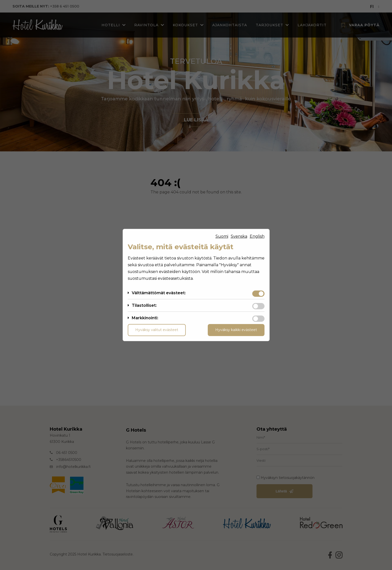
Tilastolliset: (144, 305)
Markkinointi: (145, 318)
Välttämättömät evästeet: (159, 293)
